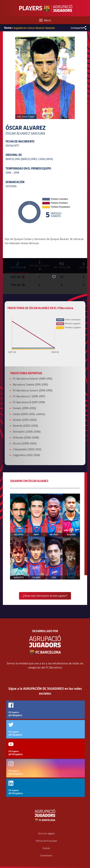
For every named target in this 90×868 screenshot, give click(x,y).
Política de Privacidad (46, 841)
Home (8, 28)
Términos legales (46, 834)
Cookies (46, 848)
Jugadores (20, 28)
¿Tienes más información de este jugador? (45, 596)
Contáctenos (46, 856)
